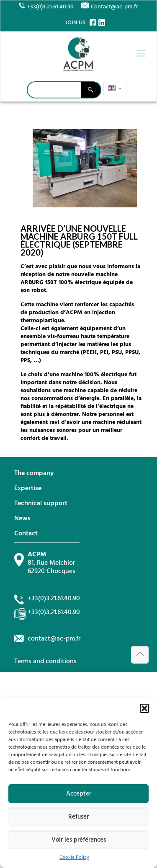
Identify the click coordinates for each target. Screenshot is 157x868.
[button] (144, 708)
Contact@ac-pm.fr (115, 7)
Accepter (79, 794)
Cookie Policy (74, 858)
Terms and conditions (45, 661)
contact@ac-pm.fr (54, 639)
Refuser (78, 817)
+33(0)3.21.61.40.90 (50, 7)
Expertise (28, 488)
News (22, 519)
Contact (26, 534)
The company (34, 473)
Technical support (41, 504)
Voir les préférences (79, 840)
